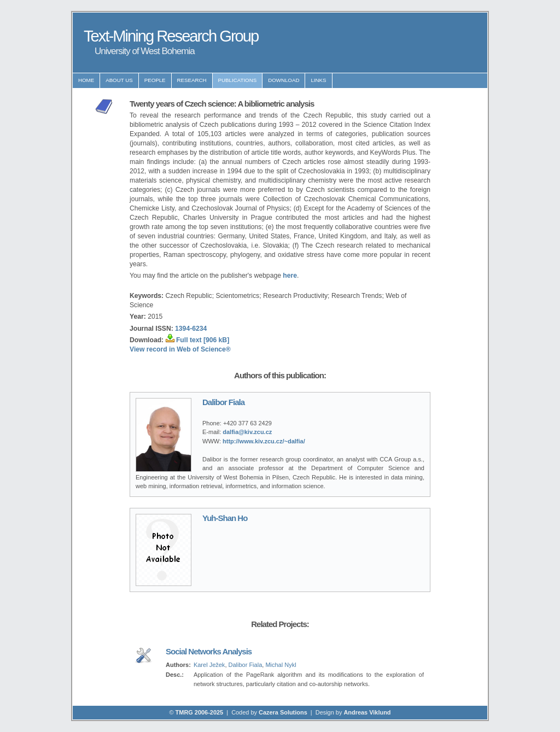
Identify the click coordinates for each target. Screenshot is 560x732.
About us (119, 80)
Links (318, 80)
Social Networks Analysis (209, 651)
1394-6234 (191, 329)
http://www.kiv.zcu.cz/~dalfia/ (264, 441)
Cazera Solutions (283, 712)
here (290, 276)
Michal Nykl (281, 665)
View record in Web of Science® (180, 349)
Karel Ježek (209, 665)
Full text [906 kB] (203, 340)
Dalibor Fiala (223, 402)
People (155, 80)
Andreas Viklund (367, 712)
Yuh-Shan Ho (225, 518)
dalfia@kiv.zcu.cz (247, 432)
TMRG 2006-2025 (200, 712)
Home (86, 80)
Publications (238, 80)
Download (284, 80)
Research (192, 80)
